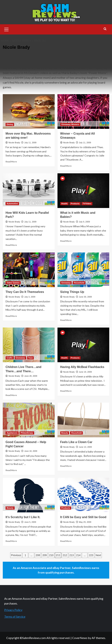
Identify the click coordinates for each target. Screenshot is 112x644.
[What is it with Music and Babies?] (83, 191)
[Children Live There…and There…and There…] (29, 345)
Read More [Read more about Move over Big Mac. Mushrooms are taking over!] (11, 162)
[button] (6, 29)
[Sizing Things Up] (83, 270)
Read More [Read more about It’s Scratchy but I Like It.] (11, 541)
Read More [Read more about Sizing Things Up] (66, 320)
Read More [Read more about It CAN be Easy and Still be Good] (66, 541)
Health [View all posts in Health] (65, 204)
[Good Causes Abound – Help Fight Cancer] (29, 420)
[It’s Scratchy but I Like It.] (29, 495)
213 (72, 555)
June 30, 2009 (85, 297)
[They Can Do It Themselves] (29, 270)
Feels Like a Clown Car (76, 442)
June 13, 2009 (85, 447)
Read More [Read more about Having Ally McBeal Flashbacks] (66, 391)
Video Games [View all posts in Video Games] (13, 283)
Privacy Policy (13, 610)
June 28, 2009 (31, 376)
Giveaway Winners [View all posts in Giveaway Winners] (70, 124)
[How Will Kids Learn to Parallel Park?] (29, 191)
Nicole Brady (14, 143)
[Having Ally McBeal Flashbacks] (83, 345)
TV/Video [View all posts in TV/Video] (87, 204)
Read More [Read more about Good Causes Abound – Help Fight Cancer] (11, 470)
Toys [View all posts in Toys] (31, 358)
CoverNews (80, 638)
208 (38, 555)
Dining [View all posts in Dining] (10, 124)
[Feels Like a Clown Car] (83, 420)
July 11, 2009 (30, 143)
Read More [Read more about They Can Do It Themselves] (11, 316)
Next (98, 555)
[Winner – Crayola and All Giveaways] (83, 112)
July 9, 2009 (84, 222)
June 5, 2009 (30, 522)
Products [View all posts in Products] (75, 204)
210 (51, 555)
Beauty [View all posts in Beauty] (65, 433)
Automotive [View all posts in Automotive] (12, 204)
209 (44, 555)
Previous (16, 555)
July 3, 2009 (30, 297)
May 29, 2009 (85, 522)
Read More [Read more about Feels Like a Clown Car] (66, 466)
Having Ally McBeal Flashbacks (82, 367)
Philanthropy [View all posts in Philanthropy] (27, 433)
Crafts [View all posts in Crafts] (10, 358)
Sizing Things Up (72, 292)
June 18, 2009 (31, 451)
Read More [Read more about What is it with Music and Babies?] (66, 241)
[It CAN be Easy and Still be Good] (83, 495)
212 (65, 555)
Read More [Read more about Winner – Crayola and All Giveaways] (66, 166)
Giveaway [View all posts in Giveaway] (66, 283)
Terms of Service (15, 616)
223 (91, 555)
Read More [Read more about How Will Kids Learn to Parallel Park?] (11, 245)
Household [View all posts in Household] (79, 283)
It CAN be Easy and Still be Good (83, 517)
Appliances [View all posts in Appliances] (12, 433)
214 (78, 555)
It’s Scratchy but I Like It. (23, 517)
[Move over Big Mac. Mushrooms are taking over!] (29, 112)
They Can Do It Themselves (25, 292)
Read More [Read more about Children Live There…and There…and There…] (11, 395)
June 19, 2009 (85, 372)
